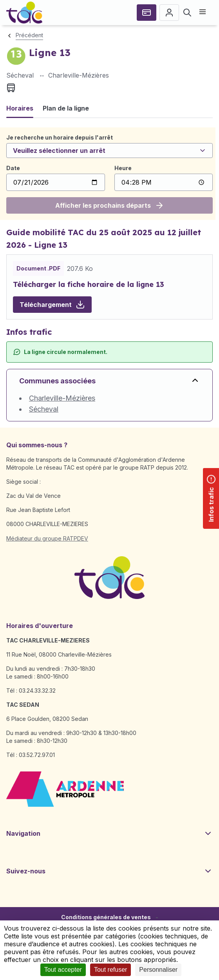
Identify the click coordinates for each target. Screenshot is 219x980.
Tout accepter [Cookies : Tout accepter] (63, 970)
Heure (123, 168)
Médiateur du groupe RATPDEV (47, 538)
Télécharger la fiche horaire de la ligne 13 (89, 284)
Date (13, 168)
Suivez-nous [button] (109, 871)
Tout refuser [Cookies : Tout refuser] (110, 970)
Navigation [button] (109, 833)
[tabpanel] (109, 174)
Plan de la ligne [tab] (66, 108)
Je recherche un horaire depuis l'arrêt (60, 137)
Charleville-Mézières (62, 398)
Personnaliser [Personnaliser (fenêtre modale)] (158, 970)
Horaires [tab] (20, 108)
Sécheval (44, 409)
